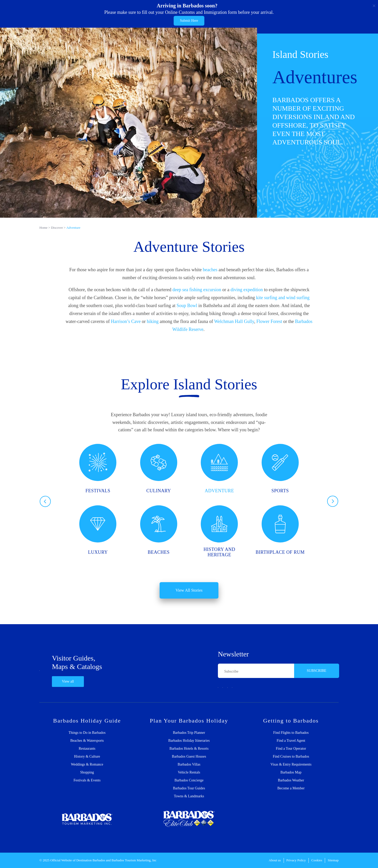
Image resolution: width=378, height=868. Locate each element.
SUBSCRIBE (317, 671)
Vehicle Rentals (189, 772)
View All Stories (189, 590)
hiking (153, 321)
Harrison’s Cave (126, 321)
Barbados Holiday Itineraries (189, 741)
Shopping (87, 772)
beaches (210, 270)
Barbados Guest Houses (189, 757)
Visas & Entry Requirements (291, 765)
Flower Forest (269, 321)
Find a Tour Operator (291, 749)
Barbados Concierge (189, 780)
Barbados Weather (291, 780)
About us (275, 860)
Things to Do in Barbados (87, 733)
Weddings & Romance (87, 765)
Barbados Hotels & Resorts (189, 749)
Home (43, 228)
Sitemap (333, 860)
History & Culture (87, 757)
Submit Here (189, 21)
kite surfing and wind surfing (283, 298)
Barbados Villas (189, 765)
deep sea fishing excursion (197, 290)
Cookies (317, 860)
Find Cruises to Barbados (291, 757)
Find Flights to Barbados (291, 733)
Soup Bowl (187, 306)
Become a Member (291, 788)
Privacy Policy (296, 860)
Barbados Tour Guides (189, 788)
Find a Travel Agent (291, 741)
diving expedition (247, 290)
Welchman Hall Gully (234, 321)
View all (68, 681)
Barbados (99, 860)
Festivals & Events (87, 780)
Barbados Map (291, 772)
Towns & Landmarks (189, 796)
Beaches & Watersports (87, 741)
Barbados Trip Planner (189, 733)
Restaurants (87, 749)
